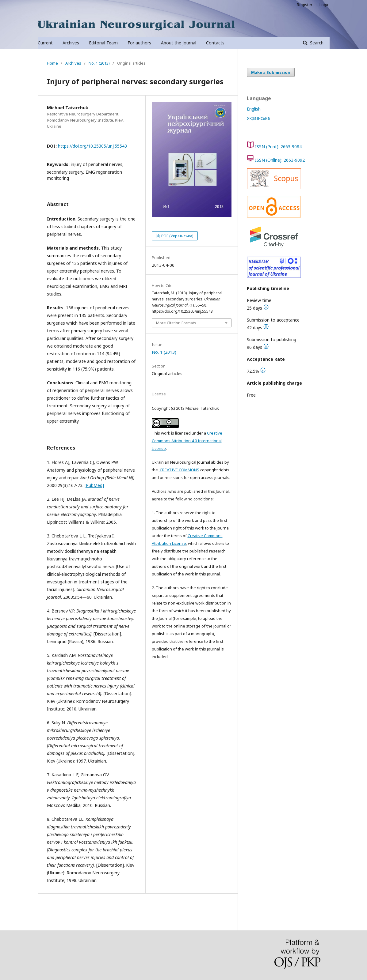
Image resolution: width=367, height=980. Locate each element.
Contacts (215, 43)
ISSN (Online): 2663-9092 (280, 160)
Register (305, 5)
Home (52, 63)
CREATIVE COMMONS (179, 470)
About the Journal (179, 43)
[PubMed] (94, 485)
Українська (258, 118)
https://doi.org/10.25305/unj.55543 (92, 146)
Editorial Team (103, 43)
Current (45, 43)
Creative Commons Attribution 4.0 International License (187, 441)
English (254, 109)
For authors (139, 43)
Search (316, 43)
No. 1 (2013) (99, 63)
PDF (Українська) (177, 236)
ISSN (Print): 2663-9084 (278, 147)
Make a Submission (271, 72)
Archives (71, 43)
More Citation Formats (176, 323)
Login (325, 5)
